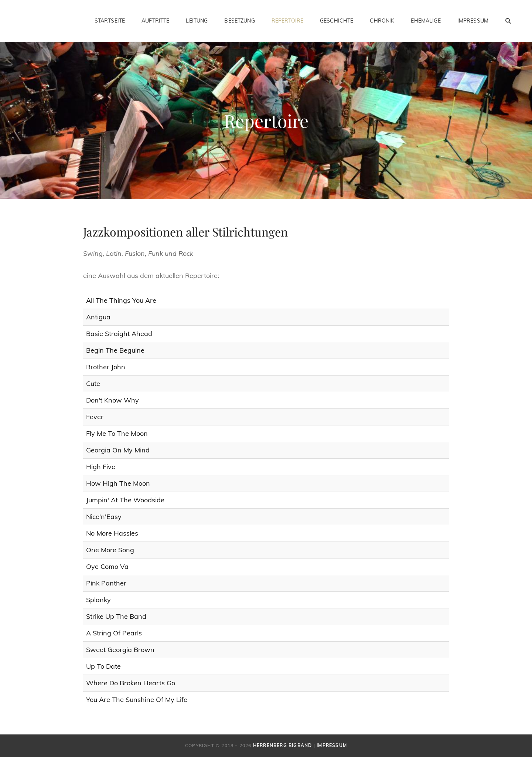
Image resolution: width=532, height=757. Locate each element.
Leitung (197, 21)
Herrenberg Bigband (283, 745)
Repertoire (287, 21)
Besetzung (239, 21)
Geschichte (337, 21)
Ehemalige (426, 21)
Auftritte (155, 21)
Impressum (473, 21)
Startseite (110, 21)
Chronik (382, 21)
